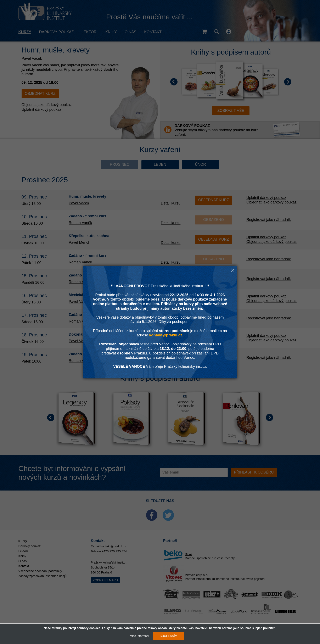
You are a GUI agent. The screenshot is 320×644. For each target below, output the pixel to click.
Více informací (140, 636)
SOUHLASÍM (169, 636)
